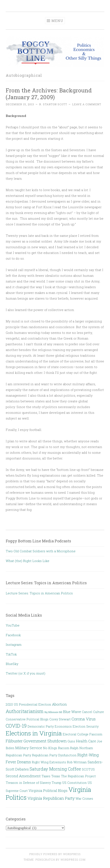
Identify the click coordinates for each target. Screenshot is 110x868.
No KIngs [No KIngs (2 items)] (50, 748)
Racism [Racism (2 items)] (64, 748)
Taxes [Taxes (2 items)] (46, 776)
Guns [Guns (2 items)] (71, 741)
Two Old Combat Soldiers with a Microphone (41, 551)
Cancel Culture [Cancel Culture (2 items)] (93, 712)
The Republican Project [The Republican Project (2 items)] (78, 776)
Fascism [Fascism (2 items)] (96, 734)
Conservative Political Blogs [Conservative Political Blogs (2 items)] (27, 719)
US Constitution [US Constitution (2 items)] (74, 783)
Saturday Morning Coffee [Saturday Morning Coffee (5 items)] (55, 769)
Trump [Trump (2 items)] (56, 783)
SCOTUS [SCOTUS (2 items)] (88, 769)
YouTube (13, 625)
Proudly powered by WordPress (55, 854)
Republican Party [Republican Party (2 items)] (18, 755)
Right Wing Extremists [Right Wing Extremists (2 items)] (49, 762)
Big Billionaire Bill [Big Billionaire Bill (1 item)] (53, 712)
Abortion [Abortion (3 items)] (59, 704)
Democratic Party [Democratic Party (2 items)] (41, 726)
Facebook (13, 635)
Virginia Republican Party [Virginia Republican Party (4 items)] (51, 798)
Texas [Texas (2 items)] (56, 776)
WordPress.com (73, 860)
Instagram (14, 644)
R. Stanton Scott (53, 104)
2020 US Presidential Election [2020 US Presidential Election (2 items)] (28, 704)
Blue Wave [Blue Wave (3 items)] (72, 712)
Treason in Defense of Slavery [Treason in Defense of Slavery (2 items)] (28, 783)
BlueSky (12, 664)
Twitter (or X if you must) (25, 673)
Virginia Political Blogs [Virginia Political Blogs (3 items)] (48, 791)
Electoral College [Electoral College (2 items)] (76, 734)
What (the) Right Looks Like (27, 561)
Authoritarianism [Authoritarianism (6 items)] (25, 711)
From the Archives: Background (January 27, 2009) (49, 94)
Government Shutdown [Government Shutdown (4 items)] (45, 741)
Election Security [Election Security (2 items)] (86, 726)
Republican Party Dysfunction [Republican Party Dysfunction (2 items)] (54, 755)
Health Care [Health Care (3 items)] (86, 741)
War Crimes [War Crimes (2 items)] (84, 799)
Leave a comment (87, 104)
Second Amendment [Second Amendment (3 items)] (23, 776)
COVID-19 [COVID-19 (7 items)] (16, 726)
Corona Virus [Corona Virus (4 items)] (84, 719)
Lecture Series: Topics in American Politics (39, 593)
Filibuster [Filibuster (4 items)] (14, 741)
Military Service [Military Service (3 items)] (29, 748)
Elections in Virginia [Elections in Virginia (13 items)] (34, 733)
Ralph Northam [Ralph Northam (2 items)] (81, 748)
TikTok (11, 654)
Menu (57, 21)
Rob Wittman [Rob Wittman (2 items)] (77, 762)
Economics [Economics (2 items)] (63, 726)
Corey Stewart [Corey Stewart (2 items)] (60, 719)
